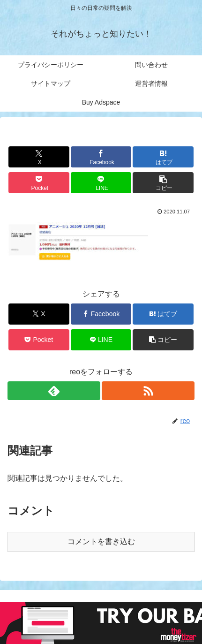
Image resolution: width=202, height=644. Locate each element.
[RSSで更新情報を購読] (148, 391)
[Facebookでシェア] (101, 157)
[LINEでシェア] (101, 183)
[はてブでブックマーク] (163, 157)
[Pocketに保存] (39, 183)
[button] (163, 183)
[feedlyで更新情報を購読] (54, 391)
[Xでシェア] (39, 157)
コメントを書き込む (101, 542)
